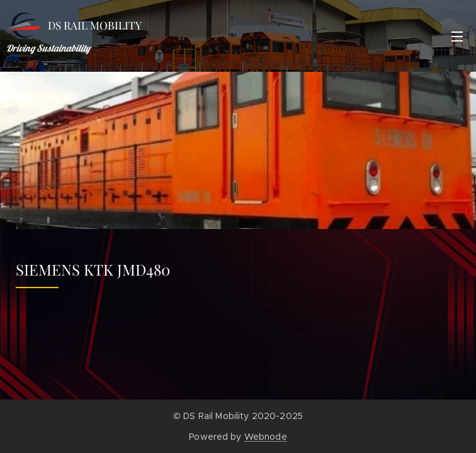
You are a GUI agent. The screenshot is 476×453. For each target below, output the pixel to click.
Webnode (266, 437)
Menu (457, 36)
